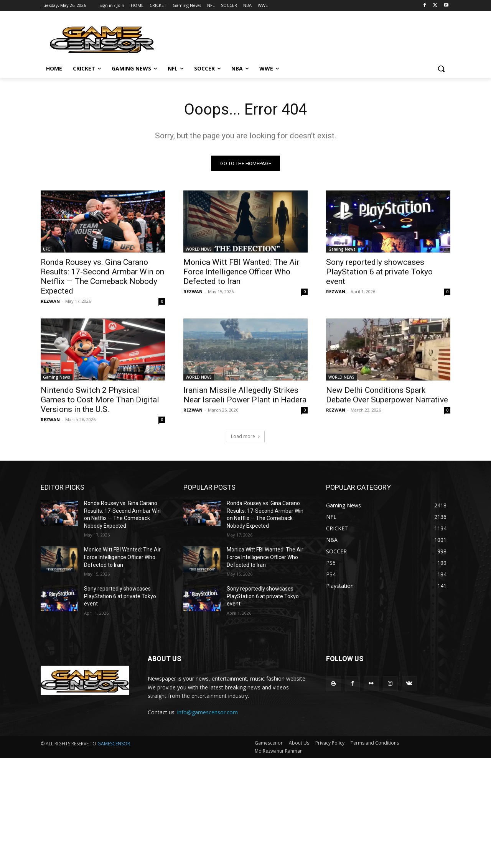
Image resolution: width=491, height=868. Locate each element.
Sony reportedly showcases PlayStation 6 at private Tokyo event (379, 272)
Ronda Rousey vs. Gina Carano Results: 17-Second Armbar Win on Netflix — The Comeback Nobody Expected (102, 276)
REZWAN (50, 301)
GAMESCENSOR (114, 744)
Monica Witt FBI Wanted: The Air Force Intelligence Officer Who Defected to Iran (241, 272)
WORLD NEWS (199, 249)
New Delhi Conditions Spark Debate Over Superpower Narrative (387, 395)
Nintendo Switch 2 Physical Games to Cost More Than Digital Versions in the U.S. (100, 400)
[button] (441, 69)
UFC (46, 249)
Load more (246, 436)
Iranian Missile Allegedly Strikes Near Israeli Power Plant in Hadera (245, 395)
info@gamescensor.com (208, 712)
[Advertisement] (230, 812)
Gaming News (342, 249)
